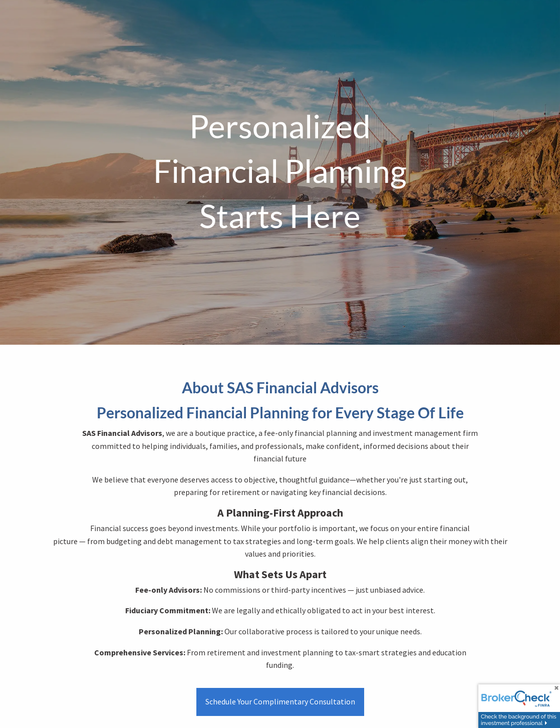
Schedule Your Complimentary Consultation (280, 701)
